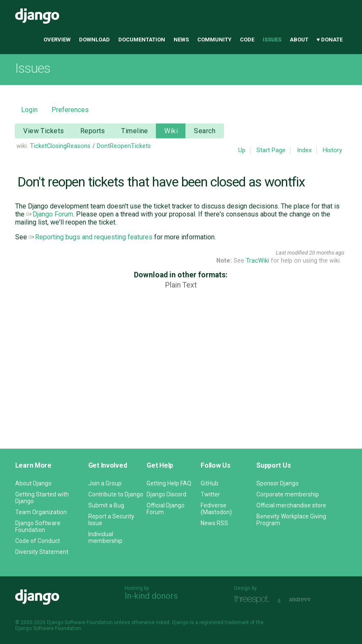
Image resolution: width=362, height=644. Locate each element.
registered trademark (224, 622)
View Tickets (44, 131)
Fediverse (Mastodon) (216, 509)
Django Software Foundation (38, 526)
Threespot (254, 600)
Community (214, 40)
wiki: (22, 146)
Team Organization (41, 512)
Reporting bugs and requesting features (91, 237)
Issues (272, 40)
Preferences (70, 110)
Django (37, 16)
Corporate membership (288, 494)
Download (94, 40)
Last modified (292, 253)
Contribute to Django (116, 494)
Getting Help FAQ (169, 483)
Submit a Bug (106, 505)
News (181, 40)
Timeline (135, 131)
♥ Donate (330, 40)
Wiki (171, 131)
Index (304, 150)
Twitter (210, 494)
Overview (57, 40)
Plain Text (181, 285)
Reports (93, 131)
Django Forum (50, 214)
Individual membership (105, 537)
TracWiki (257, 261)
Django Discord (166, 494)
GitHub (210, 483)
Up (242, 150)
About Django (33, 483)
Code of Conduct (38, 541)
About (299, 40)
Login (29, 110)
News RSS (214, 523)
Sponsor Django (278, 483)
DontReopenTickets (124, 146)
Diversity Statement (42, 552)
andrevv (309, 600)
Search (205, 131)
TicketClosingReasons (60, 146)
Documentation (142, 40)
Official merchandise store (291, 505)
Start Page (271, 150)
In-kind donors (151, 596)
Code (247, 40)
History (332, 150)
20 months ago (327, 253)
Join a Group (105, 483)
